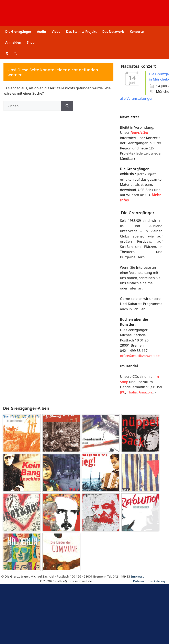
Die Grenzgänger (18, 32)
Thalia (132, 392)
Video (56, 32)
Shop (31, 42)
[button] (15, 53)
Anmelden (13, 42)
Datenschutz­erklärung (149, 581)
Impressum (139, 576)
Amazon (145, 392)
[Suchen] (67, 106)
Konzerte (137, 32)
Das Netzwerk (113, 32)
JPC (123, 392)
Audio (42, 32)
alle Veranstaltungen (137, 98)
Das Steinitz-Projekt (81, 32)
